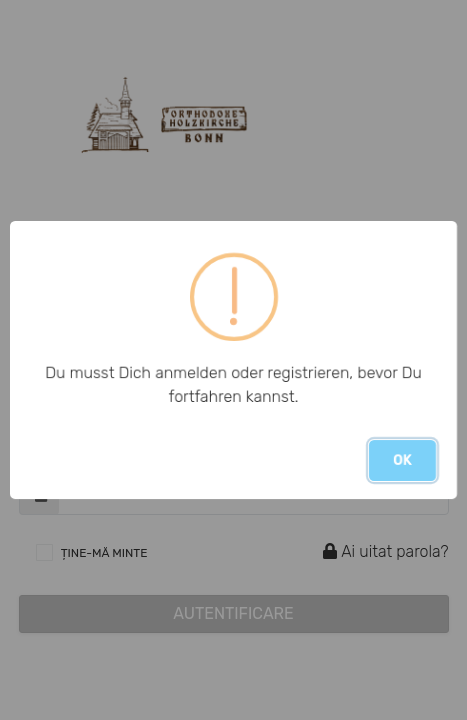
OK (402, 460)
